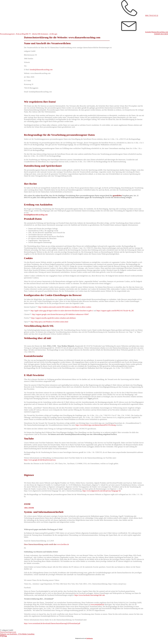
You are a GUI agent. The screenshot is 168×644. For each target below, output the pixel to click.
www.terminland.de (97, 604)
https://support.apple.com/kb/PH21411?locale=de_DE (115, 311)
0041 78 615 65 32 (152, 15)
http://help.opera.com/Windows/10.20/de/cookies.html (49, 322)
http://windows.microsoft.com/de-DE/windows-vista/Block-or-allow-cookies (65, 307)
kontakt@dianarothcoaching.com (157, 32)
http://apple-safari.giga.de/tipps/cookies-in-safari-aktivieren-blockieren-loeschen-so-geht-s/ (62, 311)
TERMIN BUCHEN (161, 34)
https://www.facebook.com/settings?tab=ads (90, 595)
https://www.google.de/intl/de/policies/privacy (40, 460)
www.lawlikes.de (63, 544)
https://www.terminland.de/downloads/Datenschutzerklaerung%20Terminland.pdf (52, 623)
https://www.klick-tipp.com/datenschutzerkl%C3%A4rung (96, 425)
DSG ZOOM (29, 508)
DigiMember (90, 638)
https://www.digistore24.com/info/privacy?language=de (102, 491)
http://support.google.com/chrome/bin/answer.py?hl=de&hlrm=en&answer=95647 (60, 314)
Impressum (12, 632)
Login (55, 34)
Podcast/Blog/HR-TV (24, 34)
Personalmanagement (7, 34)
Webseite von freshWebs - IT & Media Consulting (17, 634)
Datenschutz (4, 632)
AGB (51, 34)
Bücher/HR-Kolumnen (40, 34)
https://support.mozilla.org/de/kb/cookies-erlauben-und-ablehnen (53, 318)
